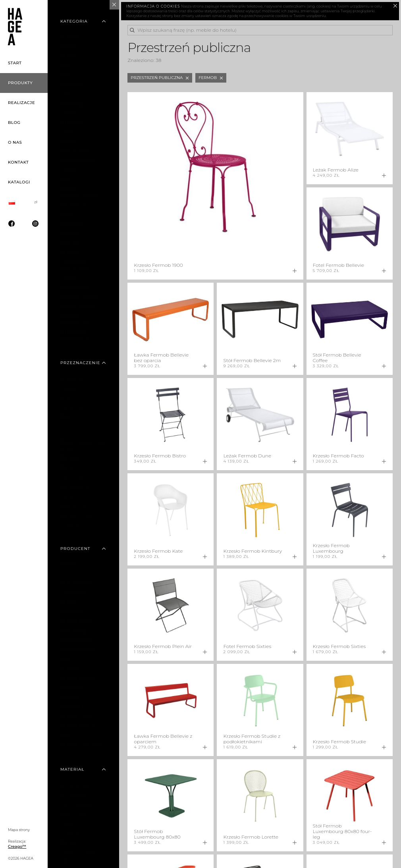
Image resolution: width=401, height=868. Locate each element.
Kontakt (18, 162)
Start (15, 63)
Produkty (20, 83)
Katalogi (19, 182)
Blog (14, 122)
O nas (15, 142)
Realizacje (21, 103)
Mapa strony (19, 830)
